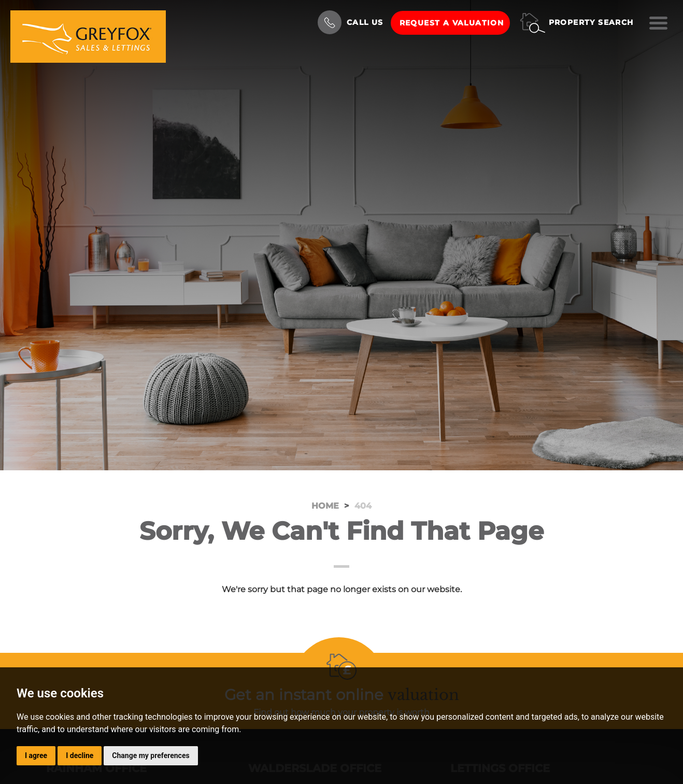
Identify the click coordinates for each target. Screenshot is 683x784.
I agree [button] (36, 755)
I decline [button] (80, 755)
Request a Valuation (452, 23)
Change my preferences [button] (151, 755)
